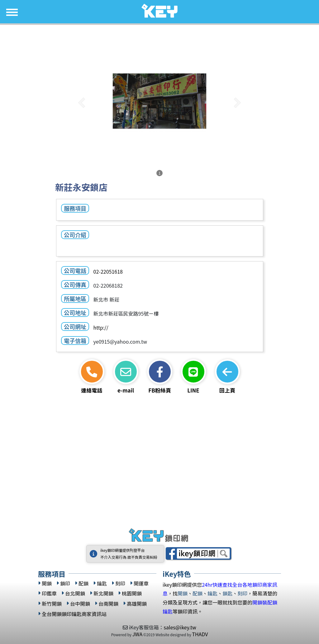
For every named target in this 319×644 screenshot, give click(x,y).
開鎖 (47, 583)
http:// (101, 327)
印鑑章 (49, 593)
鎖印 (65, 583)
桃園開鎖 (132, 593)
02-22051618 (108, 271)
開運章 (141, 583)
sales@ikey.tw (180, 627)
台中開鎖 (80, 604)
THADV (200, 634)
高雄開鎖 (137, 604)
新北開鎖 (103, 593)
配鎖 (83, 583)
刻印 (120, 583)
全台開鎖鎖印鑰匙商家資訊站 (74, 614)
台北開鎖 (75, 593)
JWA (137, 634)
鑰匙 (102, 583)
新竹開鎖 (52, 604)
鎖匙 (227, 593)
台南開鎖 (108, 604)
